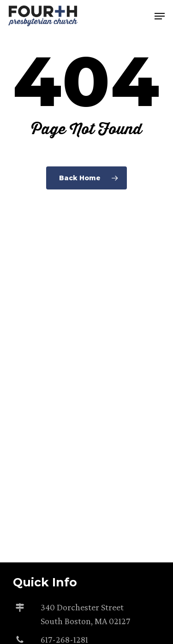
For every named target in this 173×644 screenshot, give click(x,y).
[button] (160, 16)
